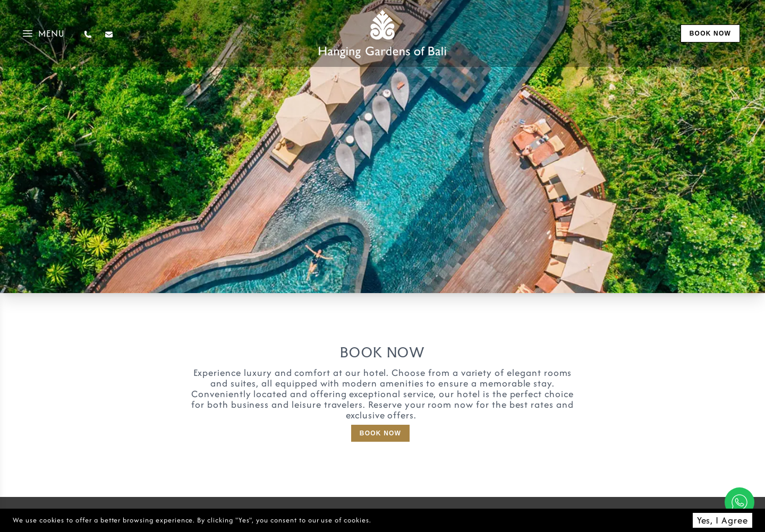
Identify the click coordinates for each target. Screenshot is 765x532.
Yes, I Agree (722, 520)
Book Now (380, 433)
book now (710, 33)
